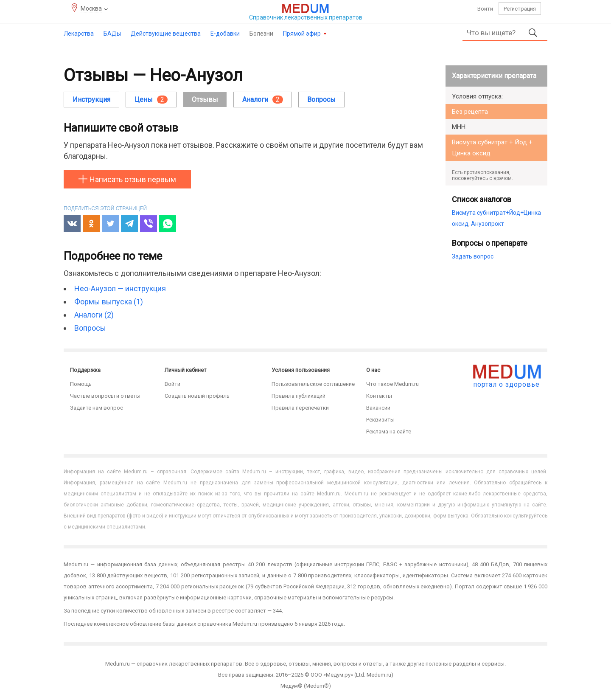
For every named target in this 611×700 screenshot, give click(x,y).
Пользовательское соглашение (313, 384)
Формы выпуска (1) (109, 302)
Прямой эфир (303, 34)
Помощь (81, 384)
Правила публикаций (298, 396)
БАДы (112, 34)
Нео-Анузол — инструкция (120, 288)
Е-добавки (225, 34)
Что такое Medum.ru (392, 384)
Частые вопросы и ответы (105, 396)
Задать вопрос (473, 256)
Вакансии (378, 408)
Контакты (379, 396)
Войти (485, 9)
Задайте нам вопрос (97, 408)
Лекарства (79, 34)
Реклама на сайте (389, 432)
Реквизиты (380, 420)
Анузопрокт (488, 224)
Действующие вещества (166, 34)
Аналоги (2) (94, 315)
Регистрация (520, 9)
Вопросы (321, 100)
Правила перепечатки (300, 408)
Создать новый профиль (197, 396)
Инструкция (91, 100)
